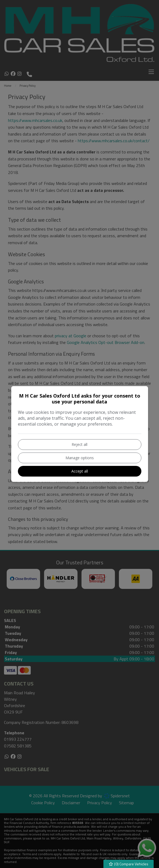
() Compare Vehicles (129, 864)
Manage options (80, 458)
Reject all (79, 444)
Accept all (80, 471)
